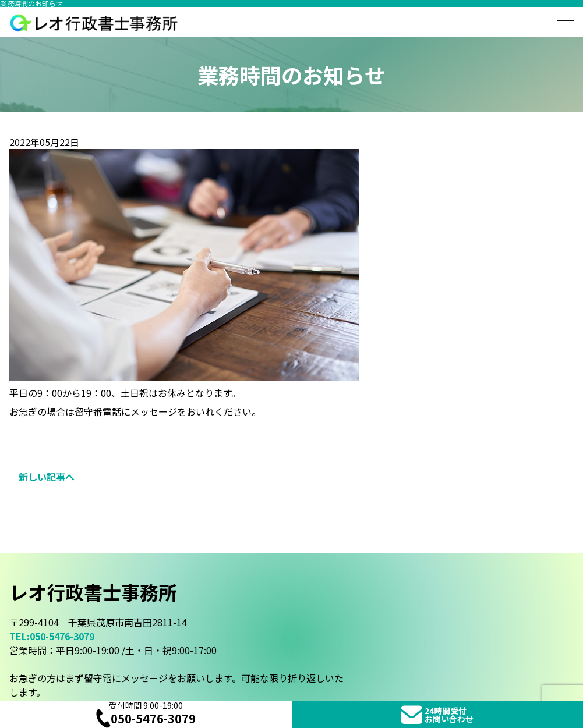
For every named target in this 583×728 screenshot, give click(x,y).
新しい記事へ (47, 477)
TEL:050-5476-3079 (52, 636)
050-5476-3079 (146, 719)
